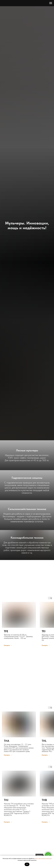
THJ (6, 800)
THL (44, 741)
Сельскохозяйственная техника (27, 509)
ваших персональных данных (43, 858)
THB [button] (44, 800)
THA (7, 741)
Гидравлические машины (27, 478)
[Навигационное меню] (51, 3)
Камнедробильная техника (27, 538)
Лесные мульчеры (27, 450)
